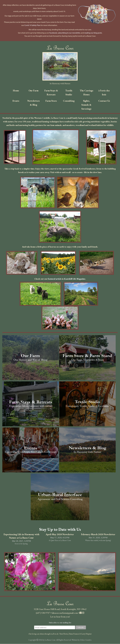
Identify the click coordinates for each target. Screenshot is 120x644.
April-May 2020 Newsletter (60, 534)
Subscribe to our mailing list (60, 623)
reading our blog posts (93, 33)
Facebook (53, 33)
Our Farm (34, 91)
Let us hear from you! (60, 617)
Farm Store (51, 101)
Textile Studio (69, 93)
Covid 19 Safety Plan (32, 25)
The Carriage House (86, 93)
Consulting (69, 101)
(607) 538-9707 (43, 613)
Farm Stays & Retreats (51, 93)
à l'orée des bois (104, 93)
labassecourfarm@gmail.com (65, 613)
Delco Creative (86, 640)
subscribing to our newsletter (69, 33)
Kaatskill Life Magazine (75, 279)
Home (16, 91)
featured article (55, 279)
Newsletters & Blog (34, 103)
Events (16, 101)
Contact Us (104, 101)
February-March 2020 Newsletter (98, 534)
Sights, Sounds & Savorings (86, 105)
